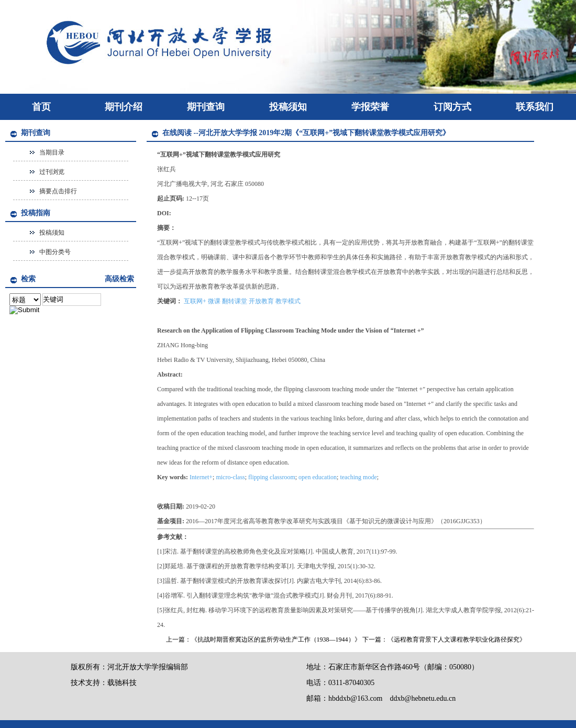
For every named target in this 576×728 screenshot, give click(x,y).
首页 (41, 107)
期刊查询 (206, 107)
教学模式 (288, 301)
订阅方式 (452, 107)
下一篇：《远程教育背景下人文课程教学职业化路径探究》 (444, 639)
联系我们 (535, 107)
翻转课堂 (235, 301)
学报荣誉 (370, 107)
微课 (214, 301)
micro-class (230, 477)
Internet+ (201, 477)
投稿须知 (288, 107)
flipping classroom (272, 477)
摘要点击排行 (58, 191)
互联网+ (195, 301)
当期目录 (52, 152)
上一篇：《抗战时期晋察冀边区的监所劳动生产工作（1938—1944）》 (263, 639)
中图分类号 (55, 252)
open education (318, 477)
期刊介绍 (124, 107)
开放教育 (261, 301)
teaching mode (358, 477)
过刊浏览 (52, 172)
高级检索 (119, 279)
